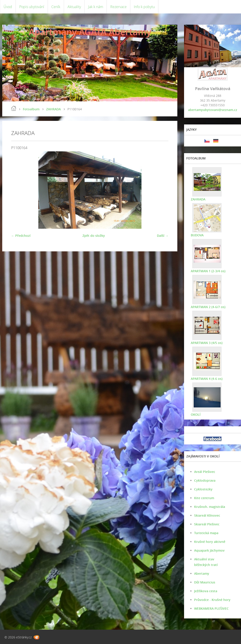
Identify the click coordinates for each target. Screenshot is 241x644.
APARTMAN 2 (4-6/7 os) (208, 307)
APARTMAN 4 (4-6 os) (207, 379)
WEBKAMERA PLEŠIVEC (211, 608)
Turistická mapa (206, 533)
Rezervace (118, 7)
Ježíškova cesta (206, 591)
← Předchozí (21, 236)
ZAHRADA (53, 109)
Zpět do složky (94, 236)
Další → (163, 236)
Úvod (8, 7)
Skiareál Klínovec (207, 515)
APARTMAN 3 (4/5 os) (207, 343)
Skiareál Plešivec (207, 524)
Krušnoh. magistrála (210, 507)
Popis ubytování (32, 7)
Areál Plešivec (205, 472)
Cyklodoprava (205, 480)
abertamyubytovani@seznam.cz (213, 110)
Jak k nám (96, 7)
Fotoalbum (31, 109)
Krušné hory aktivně (210, 542)
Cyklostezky (203, 489)
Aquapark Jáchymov (209, 550)
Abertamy (202, 573)
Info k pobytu (144, 7)
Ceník (56, 7)
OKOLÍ (196, 414)
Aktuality (74, 7)
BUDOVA (197, 235)
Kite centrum (204, 498)
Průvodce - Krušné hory (212, 600)
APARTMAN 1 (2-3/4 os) (208, 271)
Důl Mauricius (205, 582)
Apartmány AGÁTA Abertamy (90, 32)
